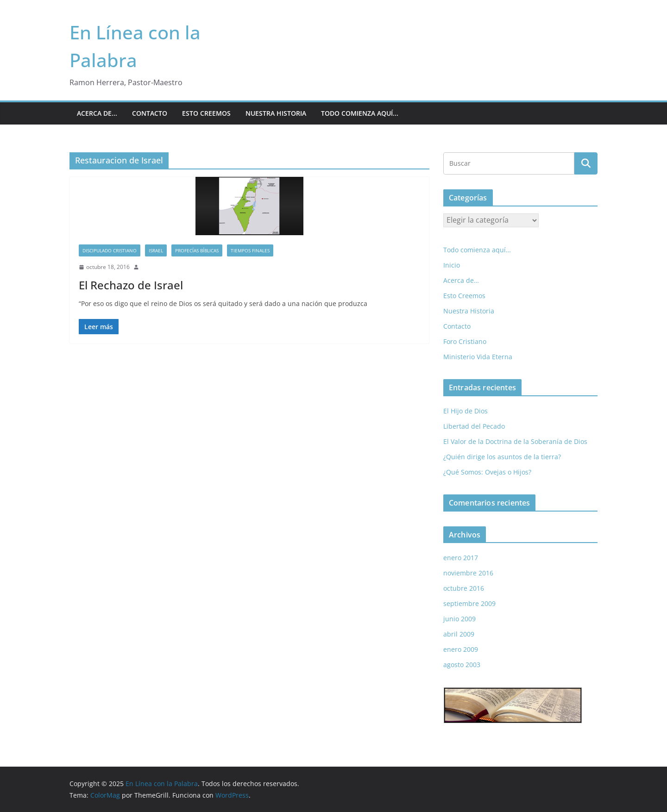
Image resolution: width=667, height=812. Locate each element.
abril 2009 (459, 634)
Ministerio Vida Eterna (478, 357)
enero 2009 (461, 649)
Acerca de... (97, 113)
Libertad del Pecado (474, 426)
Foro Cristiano (465, 341)
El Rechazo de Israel (131, 285)
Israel (156, 250)
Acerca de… (461, 280)
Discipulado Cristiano (110, 250)
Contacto (150, 113)
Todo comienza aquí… (477, 250)
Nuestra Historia (276, 113)
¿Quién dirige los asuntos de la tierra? (502, 457)
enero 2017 (461, 558)
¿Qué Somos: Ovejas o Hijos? (487, 472)
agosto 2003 (462, 665)
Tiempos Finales (250, 250)
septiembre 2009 (469, 603)
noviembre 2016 (468, 573)
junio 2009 (459, 619)
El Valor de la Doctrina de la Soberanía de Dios (515, 441)
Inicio (452, 265)
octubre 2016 (464, 588)
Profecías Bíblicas (197, 250)
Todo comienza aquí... (360, 113)
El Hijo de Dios (466, 411)
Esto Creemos (206, 113)
